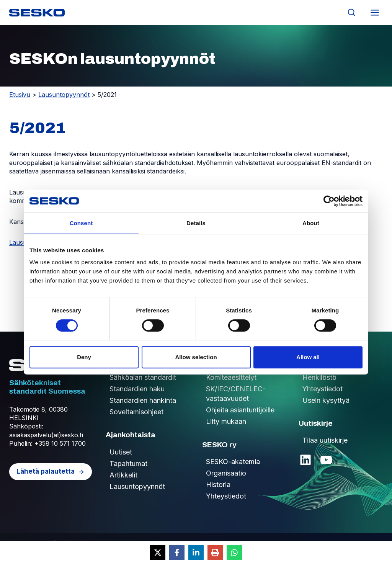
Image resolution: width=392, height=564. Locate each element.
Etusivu (20, 95)
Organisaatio (226, 473)
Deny (84, 357)
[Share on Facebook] (177, 553)
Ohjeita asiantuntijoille (240, 410)
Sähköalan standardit (143, 377)
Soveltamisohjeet (136, 412)
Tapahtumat (128, 463)
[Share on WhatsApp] (234, 553)
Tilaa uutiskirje (325, 440)
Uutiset (121, 452)
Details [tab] (196, 223)
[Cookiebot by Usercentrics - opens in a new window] (329, 201)
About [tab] (311, 223)
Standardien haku (137, 389)
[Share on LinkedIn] (196, 553)
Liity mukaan (226, 421)
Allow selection (196, 357)
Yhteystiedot (226, 496)
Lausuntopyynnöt (64, 95)
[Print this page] (215, 553)
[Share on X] (158, 553)
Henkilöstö (319, 377)
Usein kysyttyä (326, 400)
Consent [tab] (81, 223)
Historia (218, 485)
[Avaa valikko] (375, 12)
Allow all (308, 357)
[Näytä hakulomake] (351, 12)
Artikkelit (123, 475)
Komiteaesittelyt (231, 377)
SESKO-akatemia (233, 462)
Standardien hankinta (143, 400)
